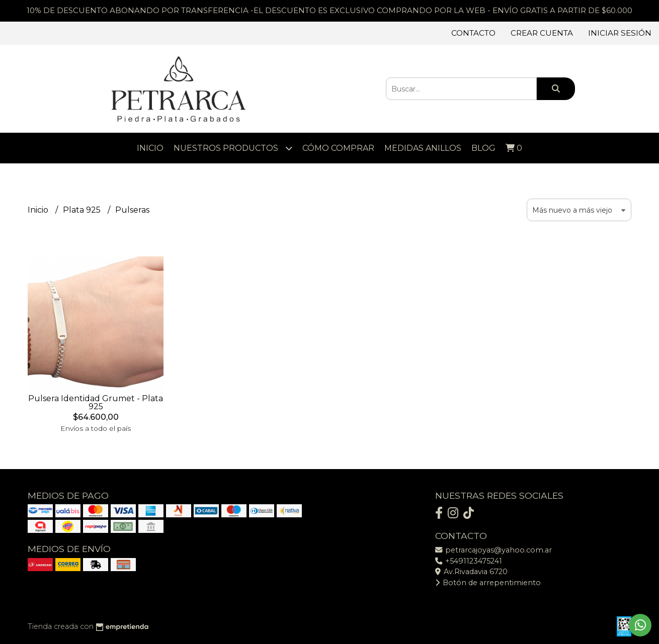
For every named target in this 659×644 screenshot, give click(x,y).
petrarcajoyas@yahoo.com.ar (493, 550)
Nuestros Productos (233, 148)
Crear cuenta (542, 33)
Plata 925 (83, 210)
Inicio (150, 148)
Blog (483, 148)
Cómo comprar (338, 148)
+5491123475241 (469, 561)
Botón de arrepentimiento (488, 583)
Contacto (473, 33)
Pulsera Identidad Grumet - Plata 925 (96, 402)
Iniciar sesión (620, 33)
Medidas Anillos (423, 148)
